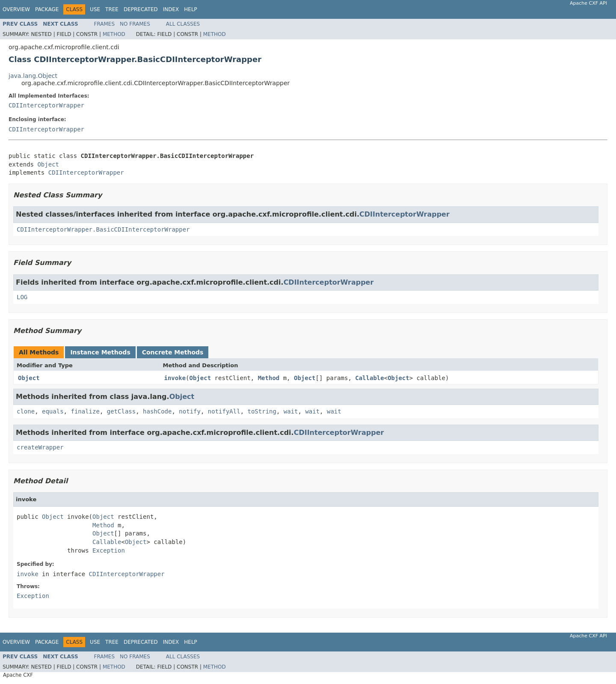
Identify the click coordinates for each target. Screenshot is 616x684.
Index (171, 9)
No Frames (135, 24)
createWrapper (40, 447)
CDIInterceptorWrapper (46, 105)
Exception (109, 550)
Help (191, 9)
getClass (121, 411)
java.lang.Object (33, 76)
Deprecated (141, 9)
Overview (16, 9)
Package (47, 9)
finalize (85, 411)
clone (26, 411)
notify (190, 411)
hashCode (157, 411)
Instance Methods (100, 352)
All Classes (183, 24)
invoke (175, 378)
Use (95, 9)
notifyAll (224, 411)
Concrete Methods (173, 352)
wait (291, 411)
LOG (22, 297)
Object (48, 164)
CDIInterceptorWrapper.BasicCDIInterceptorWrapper (103, 229)
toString (262, 411)
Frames (105, 24)
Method (114, 34)
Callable (369, 378)
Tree (112, 9)
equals (53, 411)
